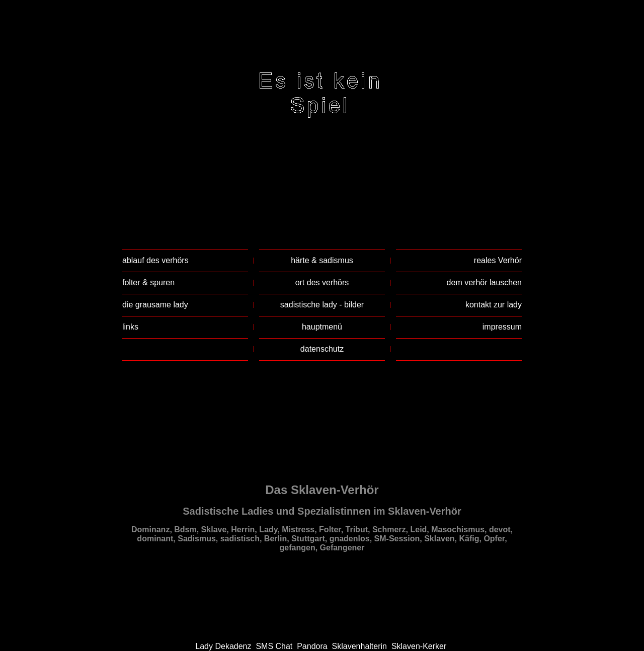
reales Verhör (498, 260)
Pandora (312, 646)
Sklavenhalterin (359, 646)
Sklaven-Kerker (419, 646)
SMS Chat (274, 646)
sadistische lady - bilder (322, 305)
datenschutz (322, 349)
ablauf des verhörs (155, 260)
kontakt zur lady (494, 305)
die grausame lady (155, 305)
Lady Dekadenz (223, 646)
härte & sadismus (322, 260)
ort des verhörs (322, 282)
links (130, 327)
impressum (502, 327)
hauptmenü (322, 327)
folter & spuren (148, 282)
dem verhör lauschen (484, 282)
